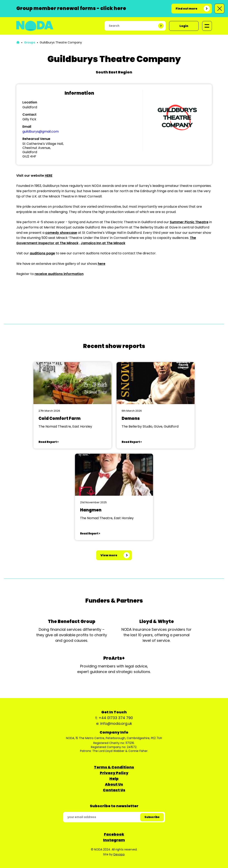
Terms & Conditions (114, 767)
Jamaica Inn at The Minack (103, 243)
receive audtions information (59, 274)
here (102, 264)
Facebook (114, 834)
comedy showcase (61, 233)
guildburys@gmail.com (41, 131)
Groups (30, 42)
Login (184, 26)
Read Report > (48, 442)
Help (114, 779)
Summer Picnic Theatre (189, 222)
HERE (49, 176)
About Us (114, 784)
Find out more (187, 9)
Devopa (119, 854)
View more (109, 555)
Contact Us (114, 790)
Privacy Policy (114, 773)
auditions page (42, 253)
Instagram (114, 840)
